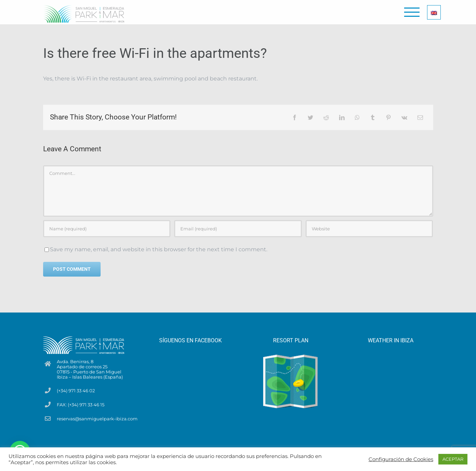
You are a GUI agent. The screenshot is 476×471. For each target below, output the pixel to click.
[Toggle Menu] (412, 12)
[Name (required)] (107, 229)
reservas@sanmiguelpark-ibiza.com (97, 419)
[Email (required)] (238, 229)
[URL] (369, 229)
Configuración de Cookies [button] (401, 459)
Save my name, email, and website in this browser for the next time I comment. (159, 249)
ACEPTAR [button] (453, 459)
